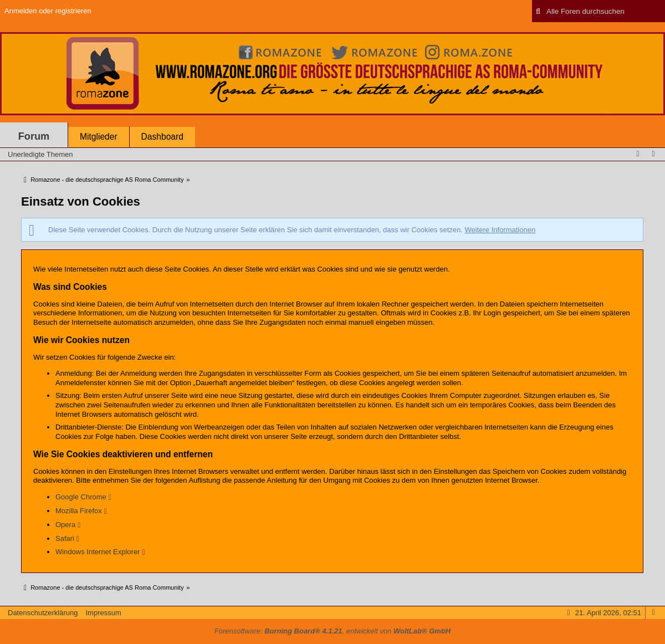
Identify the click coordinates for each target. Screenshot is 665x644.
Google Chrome (81, 497)
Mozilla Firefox (79, 511)
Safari (65, 538)
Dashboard (162, 137)
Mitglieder (99, 137)
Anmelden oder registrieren (48, 11)
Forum (34, 136)
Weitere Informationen (500, 230)
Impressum (103, 613)
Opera (65, 525)
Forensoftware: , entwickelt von (332, 631)
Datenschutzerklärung (43, 613)
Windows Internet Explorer (98, 552)
